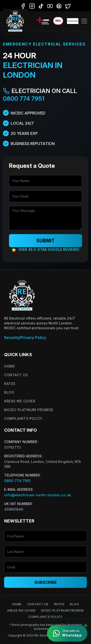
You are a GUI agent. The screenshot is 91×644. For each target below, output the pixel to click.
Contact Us (16, 375)
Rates (10, 384)
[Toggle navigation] (84, 21)
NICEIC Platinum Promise (29, 410)
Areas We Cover (20, 401)
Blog (9, 392)
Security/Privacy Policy (25, 337)
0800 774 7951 (24, 99)
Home (9, 366)
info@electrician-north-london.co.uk (38, 495)
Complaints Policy (23, 418)
